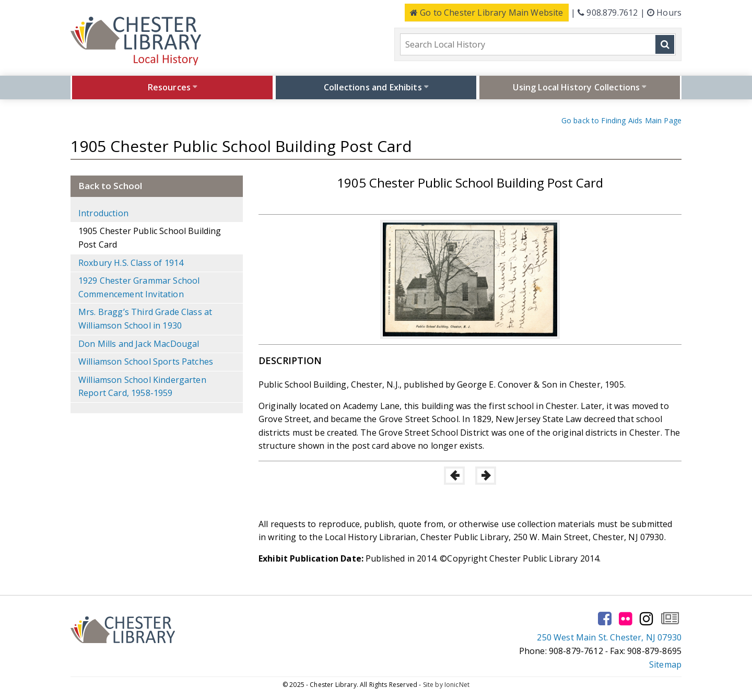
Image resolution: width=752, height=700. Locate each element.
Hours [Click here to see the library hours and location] (669, 13)
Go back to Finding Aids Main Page (621, 120)
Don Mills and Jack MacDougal (139, 344)
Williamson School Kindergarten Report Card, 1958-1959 (142, 387)
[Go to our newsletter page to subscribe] (670, 619)
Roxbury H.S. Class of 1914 (131, 263)
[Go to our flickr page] (626, 619)
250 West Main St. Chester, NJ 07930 (609, 637)
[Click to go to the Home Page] (136, 41)
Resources (169, 87)
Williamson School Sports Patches (146, 361)
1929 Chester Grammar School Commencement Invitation (139, 287)
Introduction (103, 213)
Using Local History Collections (576, 87)
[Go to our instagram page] (647, 619)
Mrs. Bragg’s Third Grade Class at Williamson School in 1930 (145, 319)
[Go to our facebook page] (605, 619)
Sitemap (665, 664)
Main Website (487, 13)
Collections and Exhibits (373, 87)
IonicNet (457, 685)
